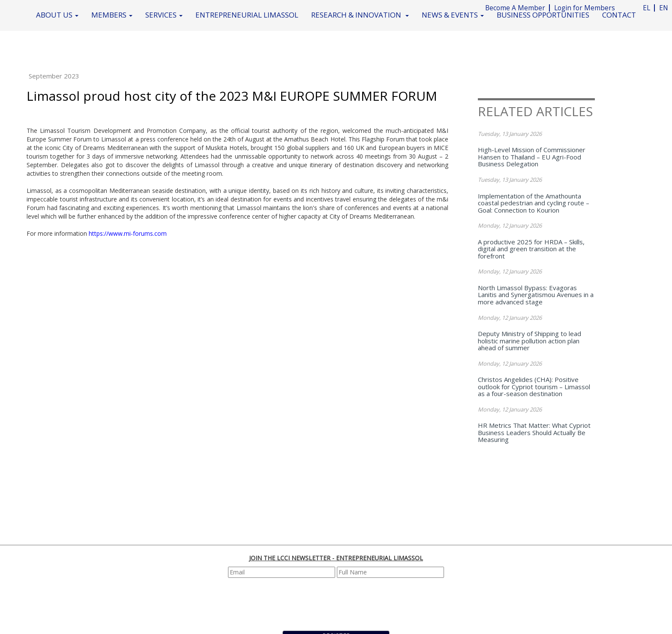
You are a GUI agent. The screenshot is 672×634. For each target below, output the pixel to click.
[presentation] (337, 603)
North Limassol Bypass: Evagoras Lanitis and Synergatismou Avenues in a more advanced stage (536, 295)
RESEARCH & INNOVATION (360, 15)
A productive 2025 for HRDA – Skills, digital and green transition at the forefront (531, 249)
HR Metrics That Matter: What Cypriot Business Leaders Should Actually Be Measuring (534, 432)
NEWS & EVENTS (453, 15)
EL (646, 8)
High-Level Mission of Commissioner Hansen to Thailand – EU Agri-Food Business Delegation (532, 157)
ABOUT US (57, 15)
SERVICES (164, 15)
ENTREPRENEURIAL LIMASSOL (247, 15)
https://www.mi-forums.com (128, 233)
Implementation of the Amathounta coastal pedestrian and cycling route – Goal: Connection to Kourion (534, 203)
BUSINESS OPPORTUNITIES (543, 15)
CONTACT (619, 15)
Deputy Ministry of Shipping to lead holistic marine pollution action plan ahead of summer (529, 341)
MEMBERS (112, 15)
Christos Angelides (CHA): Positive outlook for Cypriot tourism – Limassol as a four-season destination (534, 386)
